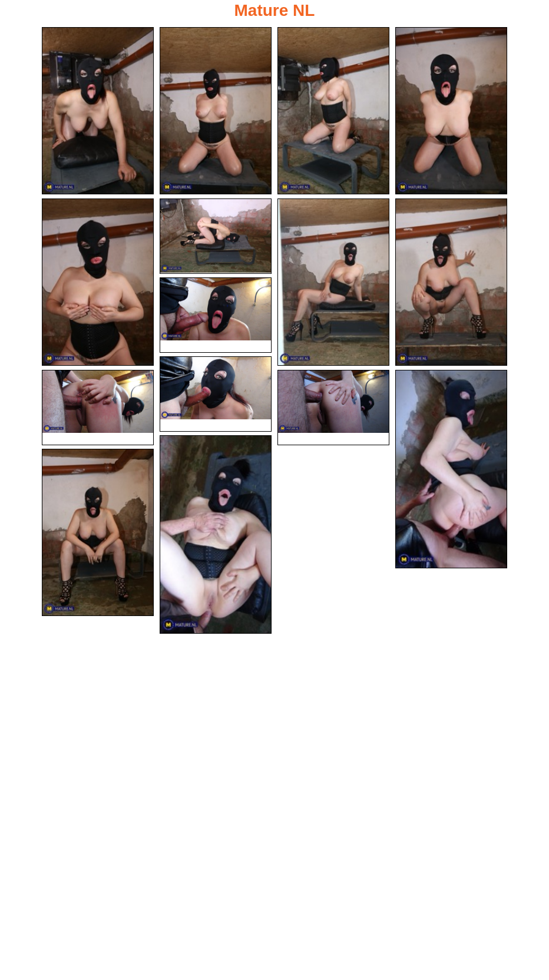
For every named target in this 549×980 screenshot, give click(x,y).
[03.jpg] (333, 111)
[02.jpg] (216, 111)
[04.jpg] (451, 111)
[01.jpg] (98, 111)
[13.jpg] (451, 469)
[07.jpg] (333, 282)
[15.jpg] (98, 532)
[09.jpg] (216, 315)
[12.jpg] (333, 408)
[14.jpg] (216, 534)
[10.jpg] (216, 394)
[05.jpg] (98, 282)
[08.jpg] (451, 282)
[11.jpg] (98, 408)
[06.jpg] (216, 236)
